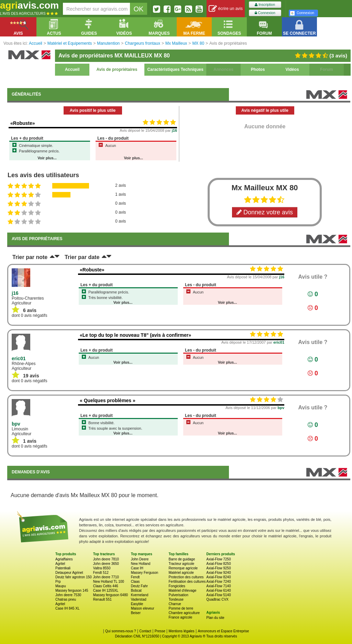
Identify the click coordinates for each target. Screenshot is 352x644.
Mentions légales (182, 631)
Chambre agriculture (184, 613)
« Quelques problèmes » (108, 400)
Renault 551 (102, 599)
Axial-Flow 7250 (218, 559)
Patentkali (63, 568)
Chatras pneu (66, 599)
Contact (145, 631)
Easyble (137, 604)
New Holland (141, 564)
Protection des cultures (186, 577)
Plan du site (215, 618)
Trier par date (82, 257)
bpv (281, 408)
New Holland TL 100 (109, 582)
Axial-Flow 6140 (218, 591)
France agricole (180, 617)
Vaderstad (139, 599)
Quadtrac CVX (217, 599)
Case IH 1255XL (106, 591)
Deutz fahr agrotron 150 (74, 577)
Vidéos (292, 69)
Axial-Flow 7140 (218, 586)
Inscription (265, 5)
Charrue (175, 604)
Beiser (136, 613)
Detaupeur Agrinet (69, 573)
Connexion (265, 13)
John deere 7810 (106, 559)
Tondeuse (176, 599)
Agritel (60, 564)
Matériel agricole (181, 573)
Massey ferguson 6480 (111, 595)
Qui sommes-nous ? (120, 631)
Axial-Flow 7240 (218, 582)
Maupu (61, 586)
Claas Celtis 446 (106, 586)
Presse (160, 631)
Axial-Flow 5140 (218, 595)
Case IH (137, 568)
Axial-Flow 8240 (218, 577)
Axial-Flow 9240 (218, 573)
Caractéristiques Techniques (175, 69)
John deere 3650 (106, 564)
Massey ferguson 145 (72, 591)
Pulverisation (178, 595)
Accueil (72, 69)
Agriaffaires (64, 559)
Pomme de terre (181, 608)
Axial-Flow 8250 (218, 564)
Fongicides (177, 586)
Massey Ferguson (145, 573)
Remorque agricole (183, 568)
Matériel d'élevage (182, 591)
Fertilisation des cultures (187, 582)
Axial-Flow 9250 (218, 568)
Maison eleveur (143, 608)
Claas (135, 582)
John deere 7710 (106, 577)
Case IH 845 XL (68, 608)
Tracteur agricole (181, 564)
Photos (258, 69)
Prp (58, 582)
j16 (174, 130)
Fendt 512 (101, 573)
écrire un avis (226, 9)
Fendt (135, 577)
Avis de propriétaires (117, 69)
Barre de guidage (182, 559)
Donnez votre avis (265, 212)
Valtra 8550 (102, 568)
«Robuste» (23, 123)
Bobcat (136, 591)
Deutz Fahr (139, 586)
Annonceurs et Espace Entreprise (223, 631)
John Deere (140, 559)
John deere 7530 (68, 595)
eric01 (279, 342)
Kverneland (140, 595)
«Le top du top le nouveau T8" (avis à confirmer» (135, 335)
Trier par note (30, 257)
